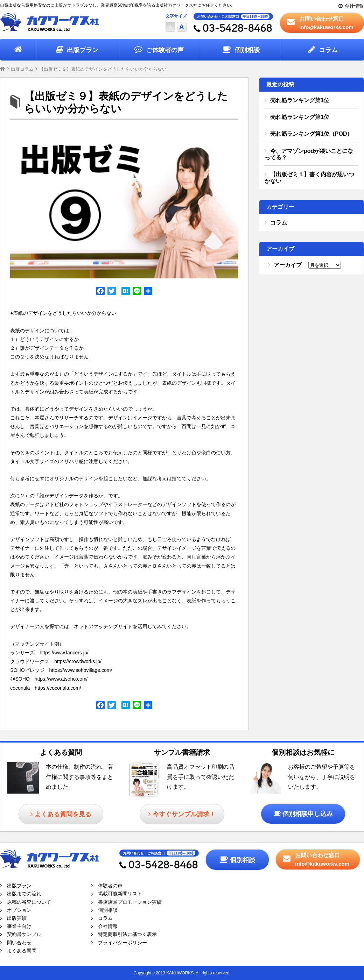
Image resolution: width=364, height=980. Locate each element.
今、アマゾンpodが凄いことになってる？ (309, 154)
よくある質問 (22, 951)
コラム (328, 50)
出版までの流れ (24, 894)
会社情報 (354, 6)
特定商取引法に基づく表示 (127, 934)
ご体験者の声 (165, 50)
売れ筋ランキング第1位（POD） (311, 134)
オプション (19, 910)
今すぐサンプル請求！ (184, 814)
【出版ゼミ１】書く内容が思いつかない (309, 178)
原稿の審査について (29, 902)
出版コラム (22, 69)
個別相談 (247, 50)
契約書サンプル (24, 934)
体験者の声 (110, 886)
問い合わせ (19, 943)
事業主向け (19, 926)
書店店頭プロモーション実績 (130, 902)
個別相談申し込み (308, 814)
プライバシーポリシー (122, 943)
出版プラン (83, 50)
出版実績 (17, 918)
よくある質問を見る (63, 814)
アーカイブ (288, 265)
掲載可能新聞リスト (120, 894)
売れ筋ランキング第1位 (300, 100)
